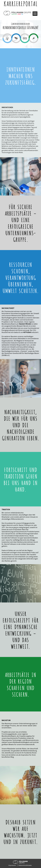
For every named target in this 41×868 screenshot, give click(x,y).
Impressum (12, 865)
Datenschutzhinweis (25, 865)
